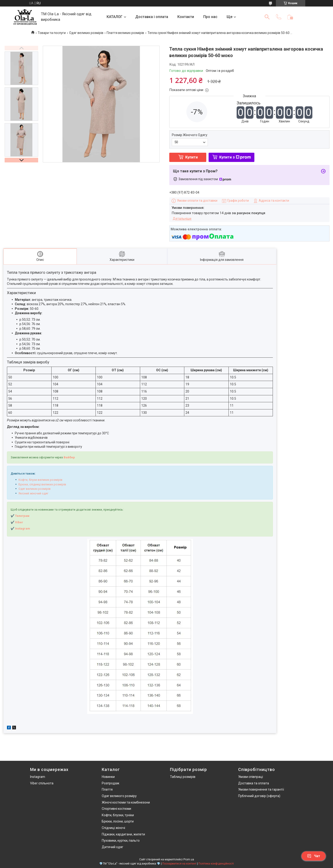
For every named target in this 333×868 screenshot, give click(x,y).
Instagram (38, 777)
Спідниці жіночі (113, 828)
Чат (314, 856)
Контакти (186, 17)
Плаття (107, 789)
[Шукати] (267, 17)
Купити (191, 157)
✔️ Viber (17, 522)
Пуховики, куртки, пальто (121, 841)
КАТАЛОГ (115, 17)
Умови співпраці (251, 777)
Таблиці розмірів (183, 777)
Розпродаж (111, 783)
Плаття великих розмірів (125, 33)
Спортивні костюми (116, 809)
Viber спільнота (42, 783)
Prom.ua (189, 859)
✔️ (12, 528)
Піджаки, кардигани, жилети (123, 834)
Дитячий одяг (113, 847)
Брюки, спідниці (30, 484)
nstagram (23, 528)
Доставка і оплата (152, 17)
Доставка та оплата (254, 783)
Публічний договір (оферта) (259, 796)
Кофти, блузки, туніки (118, 815)
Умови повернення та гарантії (261, 789)
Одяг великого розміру (119, 796)
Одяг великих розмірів (86, 33)
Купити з (235, 157)
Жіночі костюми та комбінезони (126, 802)
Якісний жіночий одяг (33, 493)
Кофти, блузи (28, 480)
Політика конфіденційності (216, 864)
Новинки (108, 777)
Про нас (210, 17)
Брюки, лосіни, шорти (118, 821)
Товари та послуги (52, 33)
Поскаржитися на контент (179, 864)
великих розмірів (50, 480)
